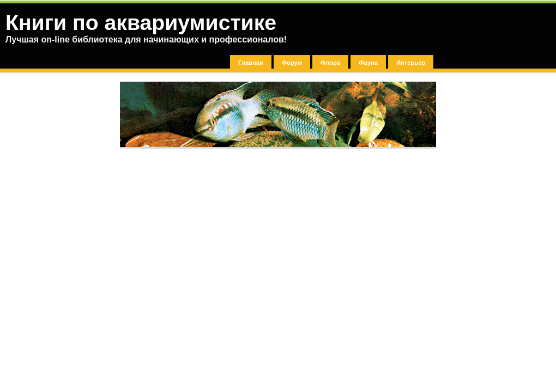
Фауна (368, 63)
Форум (292, 63)
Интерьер (411, 63)
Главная (251, 63)
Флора (330, 63)
